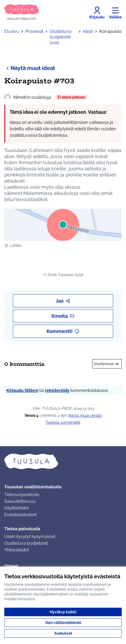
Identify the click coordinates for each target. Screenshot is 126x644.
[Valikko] (115, 13)
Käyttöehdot (16, 508)
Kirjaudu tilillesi (22, 390)
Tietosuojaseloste (22, 495)
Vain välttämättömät (63, 623)
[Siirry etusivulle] (22, 13)
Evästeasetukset (20, 515)
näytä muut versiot (85, 415)
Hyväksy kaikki (63, 612)
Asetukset (63, 633)
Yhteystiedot (17, 550)
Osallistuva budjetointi (26, 543)
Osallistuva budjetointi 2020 (61, 37)
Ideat (88, 31)
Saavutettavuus (20, 501)
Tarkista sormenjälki (63, 422)
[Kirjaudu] (97, 13)
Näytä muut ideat (30, 68)
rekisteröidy (57, 390)
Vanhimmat (107, 364)
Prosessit (34, 31)
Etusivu (12, 31)
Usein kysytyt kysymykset (30, 537)
